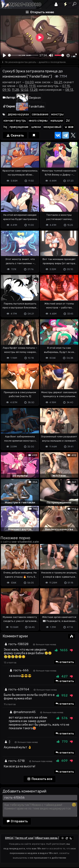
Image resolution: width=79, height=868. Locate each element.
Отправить (17, 821)
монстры (57, 114)
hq (5, 127)
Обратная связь (46, 838)
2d (68, 121)
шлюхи (36, 127)
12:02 (24, 90)
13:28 (34, 90)
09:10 (7, 90)
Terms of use (24, 838)
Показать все (39, 779)
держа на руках (18, 114)
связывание (40, 114)
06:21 (58, 82)
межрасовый (52, 127)
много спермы (38, 121)
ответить (64, 662)
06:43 (23, 86)
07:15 (66, 86)
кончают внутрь (15, 121)
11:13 (32, 86)
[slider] (23, 55)
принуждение (19, 127)
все (69, 127)
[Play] (4, 55)
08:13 (69, 90)
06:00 (29, 82)
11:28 (15, 90)
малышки (57, 121)
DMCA (9, 838)
